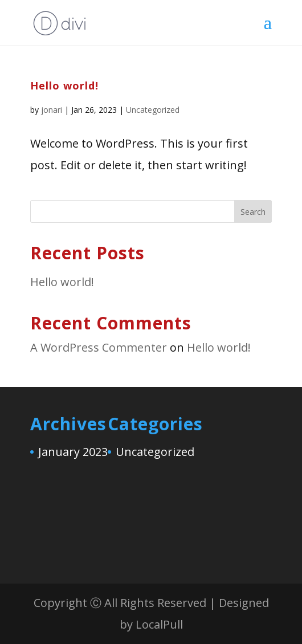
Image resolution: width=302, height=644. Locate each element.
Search (253, 212)
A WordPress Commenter (99, 347)
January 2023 (73, 452)
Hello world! (64, 85)
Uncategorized (153, 110)
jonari (52, 110)
